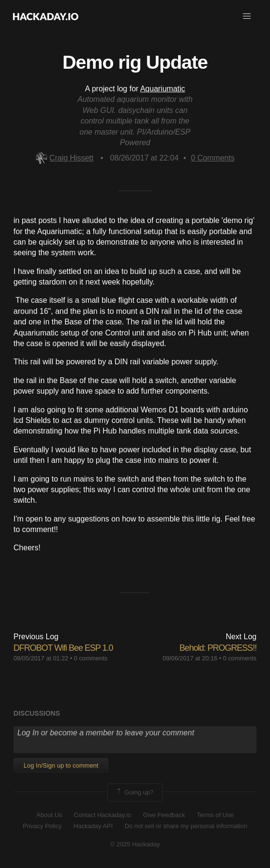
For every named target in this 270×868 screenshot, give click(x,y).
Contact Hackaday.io (103, 815)
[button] (247, 16)
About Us (49, 815)
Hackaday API (93, 826)
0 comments (91, 658)
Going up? (134, 793)
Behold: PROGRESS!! (218, 648)
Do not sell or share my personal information (186, 826)
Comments (213, 158)
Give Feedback (164, 815)
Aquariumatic (162, 89)
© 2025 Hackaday (135, 844)
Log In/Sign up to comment (61, 765)
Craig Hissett (65, 158)
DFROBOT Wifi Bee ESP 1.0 (63, 648)
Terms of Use (215, 815)
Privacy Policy (42, 826)
